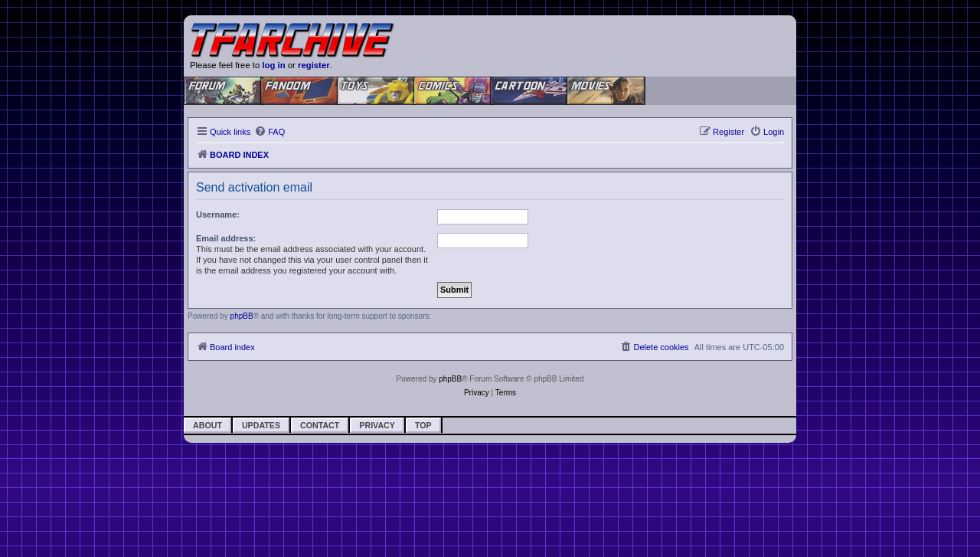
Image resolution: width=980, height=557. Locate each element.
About (207, 425)
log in (273, 65)
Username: (218, 215)
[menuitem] (269, 132)
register (314, 65)
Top (423, 425)
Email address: (226, 238)
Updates (261, 425)
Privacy (377, 425)
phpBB (242, 316)
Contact (320, 425)
